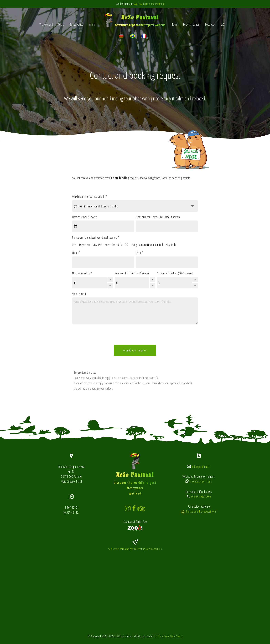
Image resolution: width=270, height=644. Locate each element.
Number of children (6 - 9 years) (132, 273)
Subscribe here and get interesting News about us (135, 549)
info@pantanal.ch (201, 467)
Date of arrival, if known (85, 217)
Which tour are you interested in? (90, 196)
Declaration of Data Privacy (169, 636)
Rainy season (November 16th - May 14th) (154, 245)
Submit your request (135, 350)
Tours (61, 24)
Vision (92, 24)
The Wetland (46, 24)
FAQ (222, 24)
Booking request (191, 24)
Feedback (210, 24)
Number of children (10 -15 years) (175, 273)
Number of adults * (82, 273)
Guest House (76, 24)
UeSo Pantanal (140, 21)
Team (175, 24)
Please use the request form (201, 511)
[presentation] (137, 335)
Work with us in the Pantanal (149, 4)
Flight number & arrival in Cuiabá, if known (158, 217)
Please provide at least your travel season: (96, 237)
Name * (76, 253)
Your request (79, 294)
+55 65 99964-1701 (201, 482)
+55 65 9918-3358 (201, 497)
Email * (139, 253)
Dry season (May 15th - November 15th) (101, 245)
